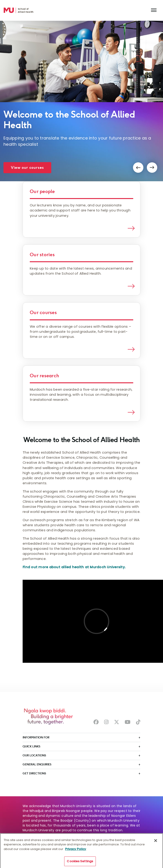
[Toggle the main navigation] (154, 10)
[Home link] (9, 10)
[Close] (156, 842)
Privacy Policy (76, 851)
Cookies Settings (80, 863)
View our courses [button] (27, 168)
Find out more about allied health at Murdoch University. (74, 567)
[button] (138, 168)
